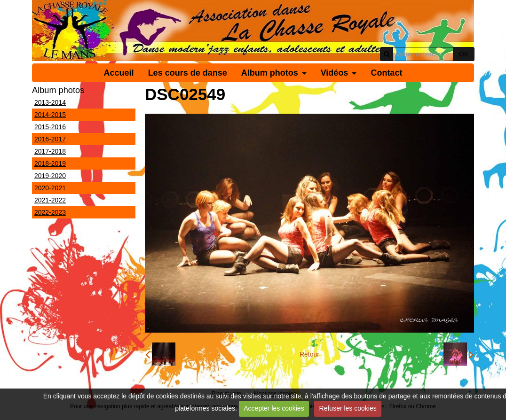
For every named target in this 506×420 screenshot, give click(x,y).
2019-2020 (50, 176)
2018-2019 (50, 163)
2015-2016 (50, 127)
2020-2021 (50, 188)
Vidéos (335, 73)
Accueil (119, 73)
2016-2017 (50, 139)
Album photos (270, 73)
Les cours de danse (188, 73)
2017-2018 (50, 151)
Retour (309, 354)
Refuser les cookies (348, 408)
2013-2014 (50, 102)
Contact (386, 73)
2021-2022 (50, 200)
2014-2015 (50, 115)
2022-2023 (50, 212)
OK (464, 54)
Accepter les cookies (274, 408)
